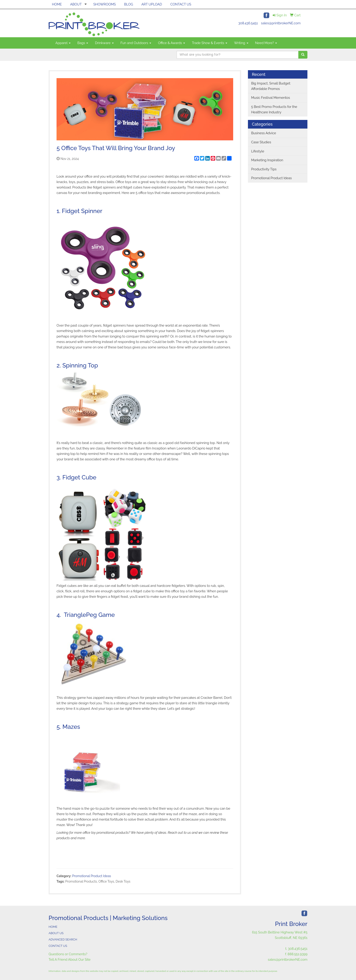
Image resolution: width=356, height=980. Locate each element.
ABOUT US (56, 933)
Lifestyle (258, 151)
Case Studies (261, 142)
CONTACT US (181, 4)
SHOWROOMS (105, 4)
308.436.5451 (248, 23)
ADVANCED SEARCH (63, 939)
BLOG (129, 4)
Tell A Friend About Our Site (70, 959)
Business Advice (264, 133)
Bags (83, 43)
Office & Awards (172, 43)
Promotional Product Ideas (92, 876)
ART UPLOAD (152, 4)
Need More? (266, 43)
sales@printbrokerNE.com (281, 23)
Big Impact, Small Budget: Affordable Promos (271, 86)
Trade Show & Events (210, 43)
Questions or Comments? (68, 954)
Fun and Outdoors (136, 43)
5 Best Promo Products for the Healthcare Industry (274, 109)
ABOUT (76, 4)
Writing (241, 43)
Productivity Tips (264, 169)
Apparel (63, 43)
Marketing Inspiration (267, 160)
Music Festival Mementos (271, 98)
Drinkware (104, 43)
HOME (57, 4)
